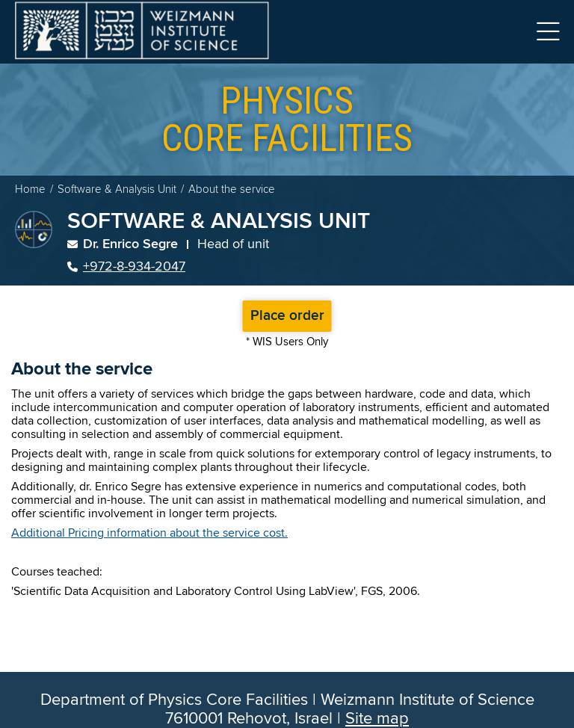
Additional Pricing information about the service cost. (149, 533)
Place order (287, 316)
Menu (548, 32)
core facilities (287, 120)
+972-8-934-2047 (126, 267)
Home (30, 189)
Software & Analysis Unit (117, 189)
